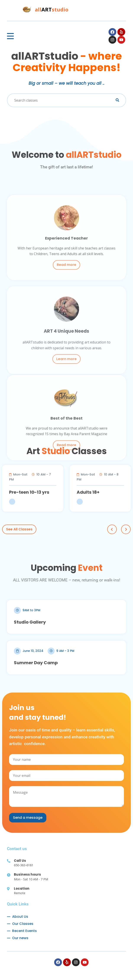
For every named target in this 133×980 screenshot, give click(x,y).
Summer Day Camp (36, 663)
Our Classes (23, 924)
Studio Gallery (30, 622)
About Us (20, 917)
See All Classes (19, 529)
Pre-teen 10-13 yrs (34, 492)
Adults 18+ (93, 492)
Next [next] (126, 529)
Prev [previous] (112, 529)
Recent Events (24, 931)
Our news (20, 938)
